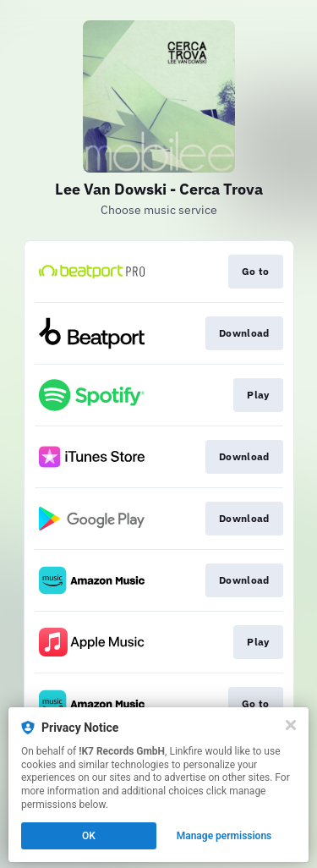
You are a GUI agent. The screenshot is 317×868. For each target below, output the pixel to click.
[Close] (291, 725)
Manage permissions (224, 836)
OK (89, 836)
